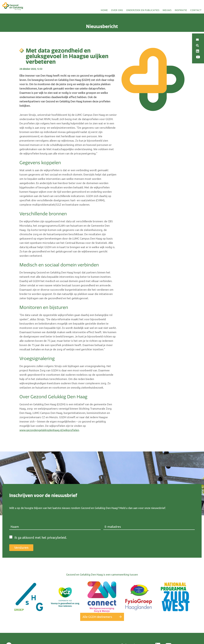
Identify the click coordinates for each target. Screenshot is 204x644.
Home (104, 10)
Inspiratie (181, 10)
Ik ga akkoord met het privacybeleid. (41, 538)
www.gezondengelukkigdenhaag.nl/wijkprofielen (49, 430)
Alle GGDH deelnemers (97, 617)
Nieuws (167, 10)
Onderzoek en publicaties (143, 10)
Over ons (117, 10)
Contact (196, 10)
